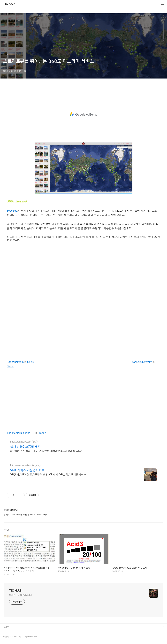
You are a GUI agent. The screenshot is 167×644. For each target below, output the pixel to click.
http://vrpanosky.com (21, 442)
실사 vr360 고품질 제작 (25, 447)
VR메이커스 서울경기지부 (27, 470)
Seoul (10, 366)
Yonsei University (142, 362)
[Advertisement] (83, 114)
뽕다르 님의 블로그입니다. (21, 595)
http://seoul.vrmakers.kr (22, 465)
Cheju (31, 362)
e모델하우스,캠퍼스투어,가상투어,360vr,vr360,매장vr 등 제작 (46, 451)
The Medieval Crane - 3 (20, 433)
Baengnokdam (15, 362)
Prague (42, 433)
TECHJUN (9, 4)
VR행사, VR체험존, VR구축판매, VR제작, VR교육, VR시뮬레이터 (48, 475)
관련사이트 (8, 627)
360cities (12, 211)
